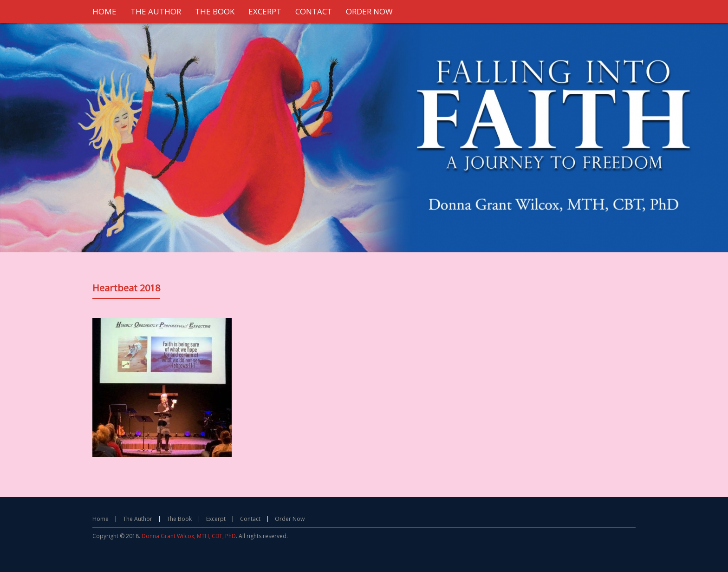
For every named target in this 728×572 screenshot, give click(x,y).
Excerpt (216, 519)
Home (101, 519)
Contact (250, 519)
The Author (138, 519)
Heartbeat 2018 (126, 288)
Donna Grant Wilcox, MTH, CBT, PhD (189, 536)
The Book (179, 519)
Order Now (290, 519)
